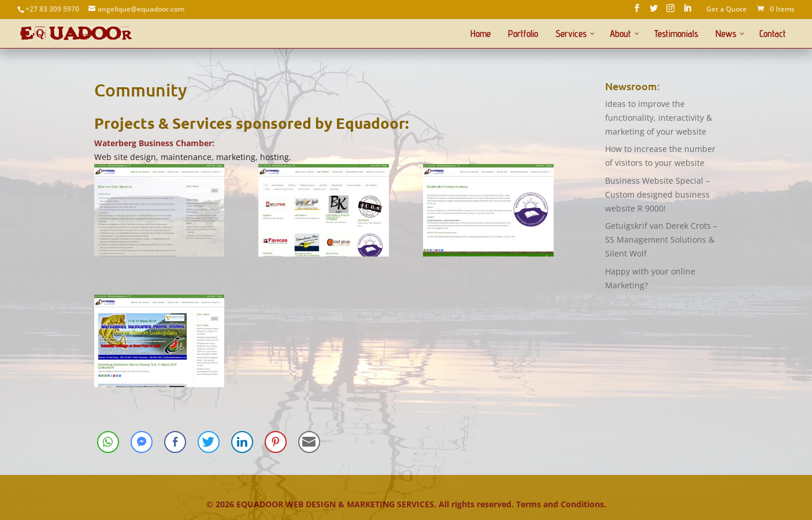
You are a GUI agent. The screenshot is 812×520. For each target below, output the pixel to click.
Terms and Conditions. (561, 504)
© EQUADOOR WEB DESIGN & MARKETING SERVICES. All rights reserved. (361, 504)
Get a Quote (726, 10)
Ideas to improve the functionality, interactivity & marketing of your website (659, 118)
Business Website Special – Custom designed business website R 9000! (657, 194)
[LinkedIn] (687, 12)
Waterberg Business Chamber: (154, 143)
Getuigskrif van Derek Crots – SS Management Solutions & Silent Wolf (661, 239)
